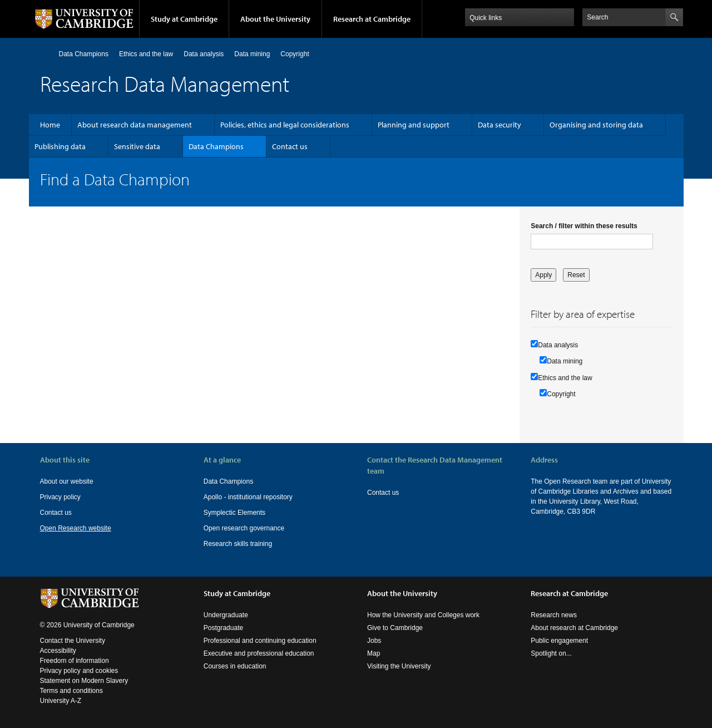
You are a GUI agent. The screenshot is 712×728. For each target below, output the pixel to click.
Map (374, 653)
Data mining (252, 54)
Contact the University (73, 641)
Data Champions (84, 54)
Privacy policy (60, 497)
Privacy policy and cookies (79, 671)
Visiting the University (399, 666)
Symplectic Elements (234, 513)
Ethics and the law (146, 54)
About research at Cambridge (574, 628)
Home (45, 54)
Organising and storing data (596, 125)
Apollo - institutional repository (248, 497)
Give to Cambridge (395, 628)
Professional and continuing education (260, 641)
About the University (275, 19)
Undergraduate (226, 615)
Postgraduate (223, 628)
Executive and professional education (259, 653)
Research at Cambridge (372, 19)
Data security (500, 125)
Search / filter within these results (584, 226)
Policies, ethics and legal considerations (285, 125)
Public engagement (559, 641)
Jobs (374, 641)
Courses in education (235, 666)
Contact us (290, 146)
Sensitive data (137, 146)
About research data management (135, 125)
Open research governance (244, 528)
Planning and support (414, 125)
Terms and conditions (71, 691)
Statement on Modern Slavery (84, 681)
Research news (554, 615)
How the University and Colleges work (423, 615)
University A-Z (61, 701)
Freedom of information (75, 661)
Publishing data (60, 146)
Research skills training (238, 544)
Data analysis (204, 54)
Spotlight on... (551, 653)
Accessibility (58, 651)
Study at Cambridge (184, 19)
